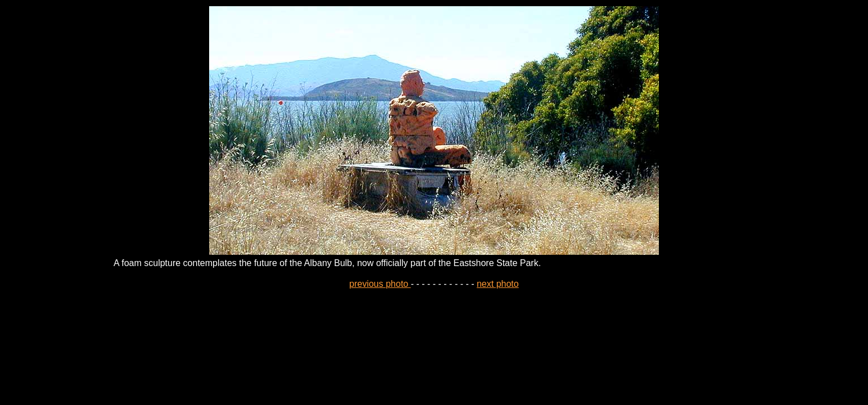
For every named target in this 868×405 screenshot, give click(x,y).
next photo (498, 284)
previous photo (380, 284)
